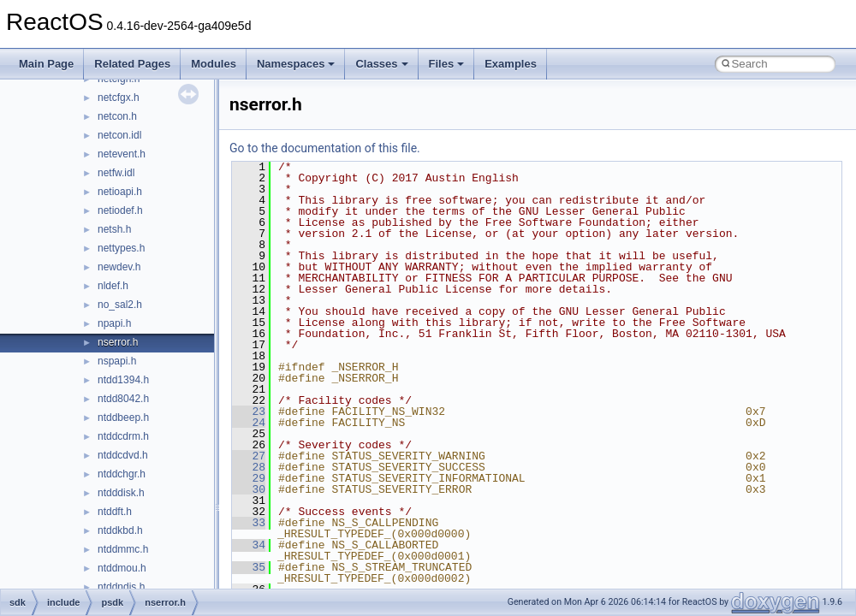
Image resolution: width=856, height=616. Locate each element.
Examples (511, 64)
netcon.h (117, 116)
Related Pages (132, 64)
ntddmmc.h (123, 549)
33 (249, 523)
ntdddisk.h (121, 493)
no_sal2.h (120, 305)
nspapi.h (117, 361)
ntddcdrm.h (123, 436)
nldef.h (113, 286)
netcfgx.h (119, 98)
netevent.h (122, 154)
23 (249, 412)
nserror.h (118, 342)
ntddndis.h (121, 587)
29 (249, 478)
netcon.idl (119, 135)
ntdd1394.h (123, 380)
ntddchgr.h (122, 474)
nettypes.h (121, 248)
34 (249, 545)
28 (249, 467)
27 (249, 456)
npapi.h (114, 323)
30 (249, 489)
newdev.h (119, 267)
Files (447, 64)
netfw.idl (116, 173)
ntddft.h (115, 512)
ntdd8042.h (123, 399)
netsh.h (114, 229)
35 (249, 567)
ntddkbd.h (120, 530)
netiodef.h (120, 210)
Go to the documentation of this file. (325, 148)
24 (249, 423)
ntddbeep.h (123, 418)
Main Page (46, 64)
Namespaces (296, 64)
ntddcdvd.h (123, 455)
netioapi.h (120, 192)
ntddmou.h (122, 568)
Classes (381, 64)
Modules (214, 64)
